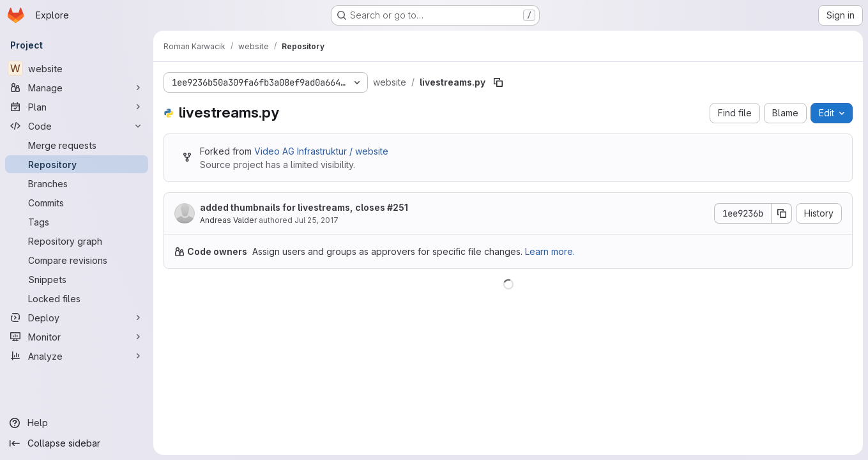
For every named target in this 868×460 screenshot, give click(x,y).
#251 (398, 207)
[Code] (77, 126)
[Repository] (77, 164)
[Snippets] (77, 279)
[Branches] (77, 183)
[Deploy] (77, 318)
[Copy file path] (498, 82)
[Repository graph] (77, 241)
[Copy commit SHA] (782, 213)
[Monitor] (77, 337)
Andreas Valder (228, 220)
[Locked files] (77, 298)
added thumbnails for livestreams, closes (304, 207)
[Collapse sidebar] (77, 443)
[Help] (77, 423)
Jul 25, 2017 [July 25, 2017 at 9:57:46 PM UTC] (316, 220)
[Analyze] (77, 356)
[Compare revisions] (77, 260)
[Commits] (77, 203)
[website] (77, 68)
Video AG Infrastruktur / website (321, 151)
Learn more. (550, 251)
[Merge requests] (77, 145)
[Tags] (77, 222)
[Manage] (77, 88)
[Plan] (77, 107)
